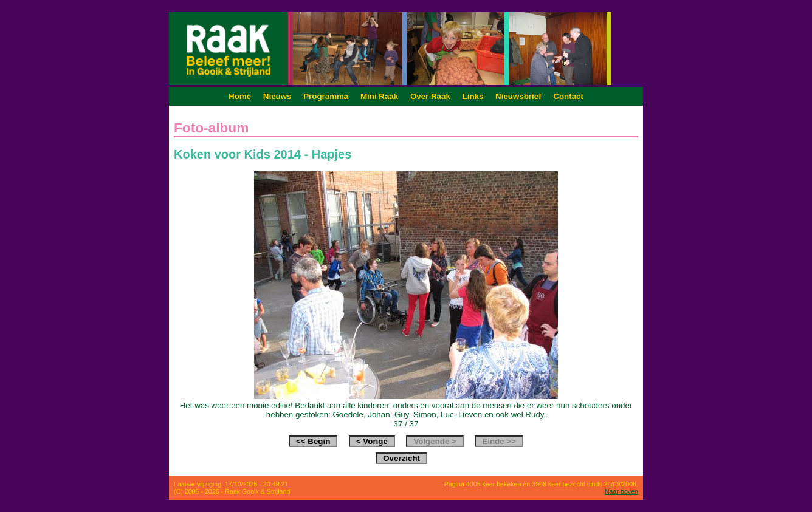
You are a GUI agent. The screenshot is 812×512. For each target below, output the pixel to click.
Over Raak (430, 96)
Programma (326, 96)
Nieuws (277, 96)
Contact (568, 96)
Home (240, 96)
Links (473, 96)
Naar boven (621, 491)
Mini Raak (379, 96)
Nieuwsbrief (518, 96)
